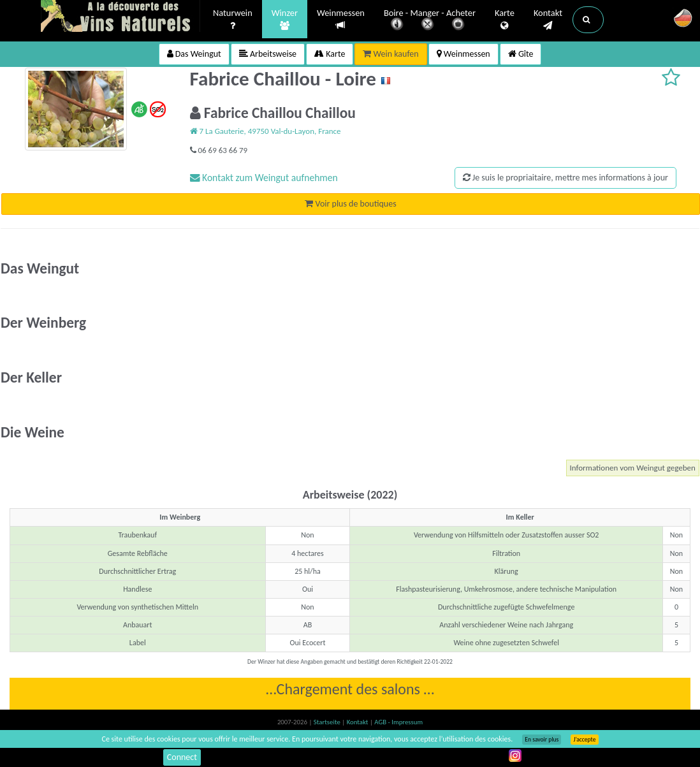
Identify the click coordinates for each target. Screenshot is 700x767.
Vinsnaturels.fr (120, 17)
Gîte (521, 54)
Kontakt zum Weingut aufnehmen (264, 178)
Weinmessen (341, 19)
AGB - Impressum (398, 722)
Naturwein (233, 20)
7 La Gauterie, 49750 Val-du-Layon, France (266, 131)
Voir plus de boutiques (350, 204)
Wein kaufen (390, 54)
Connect (182, 757)
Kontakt (548, 20)
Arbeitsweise (268, 54)
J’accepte (584, 740)
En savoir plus (542, 740)
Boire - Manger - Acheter (430, 21)
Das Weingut (194, 54)
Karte (505, 20)
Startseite (328, 722)
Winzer (285, 20)
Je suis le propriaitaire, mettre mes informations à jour (565, 178)
